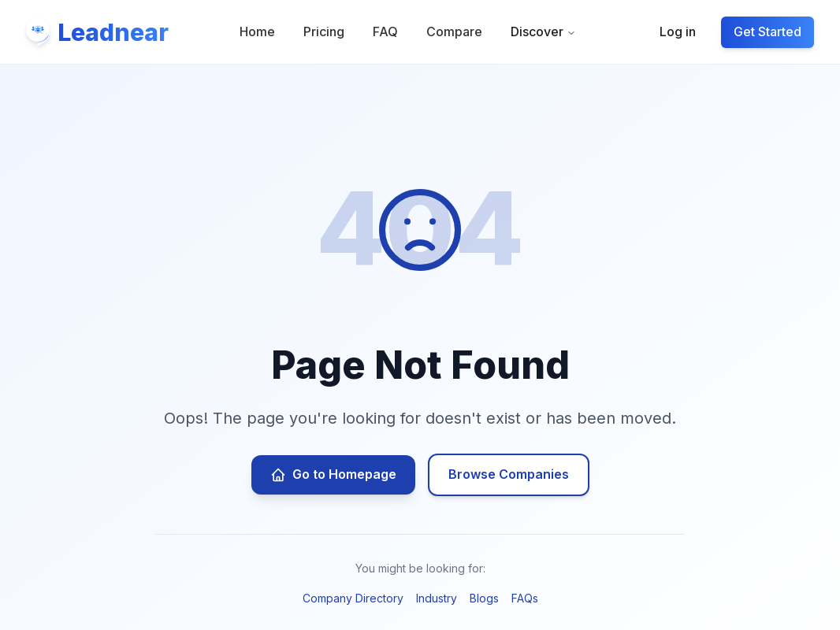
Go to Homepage (333, 474)
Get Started (765, 34)
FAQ (386, 34)
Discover (544, 34)
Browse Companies (509, 474)
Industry (437, 598)
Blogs (484, 598)
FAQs (525, 598)
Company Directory (353, 598)
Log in (675, 34)
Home (258, 34)
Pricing (325, 34)
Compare (455, 34)
